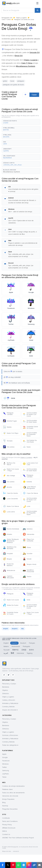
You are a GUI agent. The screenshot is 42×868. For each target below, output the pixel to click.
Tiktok (4, 777)
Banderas (6, 687)
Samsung (6, 771)
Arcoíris (7, 487)
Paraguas (8, 594)
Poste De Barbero (8, 565)
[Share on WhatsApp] (18, 865)
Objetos (5, 690)
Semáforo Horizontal (28, 571)
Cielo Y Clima (6, 20)
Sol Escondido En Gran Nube (30, 421)
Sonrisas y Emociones (10, 735)
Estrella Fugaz (10, 421)
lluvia (12, 81)
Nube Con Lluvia (11, 600)
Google (5, 757)
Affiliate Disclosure (9, 828)
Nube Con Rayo (11, 433)
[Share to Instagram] (29, 865)
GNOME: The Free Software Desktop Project (18, 838)
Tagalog (30, 653)
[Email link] (39, 865)
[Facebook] (4, 675)
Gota (26, 600)
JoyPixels (5, 774)
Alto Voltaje (9, 476)
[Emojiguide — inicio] (4, 664)
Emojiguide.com (7, 18)
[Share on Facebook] (3, 865)
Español (14, 643)
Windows (5, 764)
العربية (6, 653)
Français (32, 643)
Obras (27, 547)
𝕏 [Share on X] (8, 865)
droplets (15, 629)
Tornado (8, 441)
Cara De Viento (10, 493)
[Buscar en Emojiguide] (18, 10)
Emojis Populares (8, 799)
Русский (6, 650)
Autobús (28, 529)
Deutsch (23, 643)
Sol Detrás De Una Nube (30, 441)
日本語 (24, 650)
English (6, 643)
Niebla (7, 427)
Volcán (27, 559)
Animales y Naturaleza (10, 703)
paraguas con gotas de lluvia (13, 85)
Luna (26, 506)
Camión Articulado (8, 577)
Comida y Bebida (8, 707)
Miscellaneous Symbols (12, 172)
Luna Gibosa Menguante (29, 487)
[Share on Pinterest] (13, 865)
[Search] (38, 10)
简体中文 (15, 650)
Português (26, 646)
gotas (5, 81)
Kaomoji (5, 806)
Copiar (34, 95)
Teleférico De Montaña (10, 548)
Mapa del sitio (7, 851)
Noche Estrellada (11, 529)
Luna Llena (9, 512)
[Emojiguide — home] (11, 3)
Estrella (27, 482)
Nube (27, 447)
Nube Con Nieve (11, 506)
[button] (21, 122)
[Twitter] (9, 675)
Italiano (6, 646)
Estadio (8, 534)
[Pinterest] (13, 675)
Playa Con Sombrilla (28, 540)
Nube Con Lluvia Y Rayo (11, 470)
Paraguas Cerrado (8, 414)
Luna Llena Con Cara (30, 464)
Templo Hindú (30, 564)
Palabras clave (7, 789)
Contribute (6, 818)
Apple (4, 754)
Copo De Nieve (30, 493)
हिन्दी (12, 653)
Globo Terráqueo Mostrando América (11, 541)
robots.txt (16, 851)
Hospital (8, 554)
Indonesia (20, 653)
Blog (4, 802)
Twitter (4, 767)
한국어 (31, 650)
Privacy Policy (7, 825)
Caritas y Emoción (9, 700)
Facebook (6, 761)
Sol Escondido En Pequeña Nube (30, 434)
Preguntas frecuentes (10, 809)
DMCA (4, 831)
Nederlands (16, 646)
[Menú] (37, 3)
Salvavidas (29, 534)
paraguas (21, 81)
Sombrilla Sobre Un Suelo (30, 427)
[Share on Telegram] (24, 865)
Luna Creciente (10, 499)
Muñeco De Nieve (9, 464)
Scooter (28, 554)
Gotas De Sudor (11, 605)
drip (22, 629)
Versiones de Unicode (10, 796)
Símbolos (6, 694)
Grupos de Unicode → (10, 710)
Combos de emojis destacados (13, 786)
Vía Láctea (9, 447)
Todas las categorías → (10, 745)
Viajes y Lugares (21, 18)
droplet (6, 629)
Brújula (7, 559)
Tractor (27, 577)
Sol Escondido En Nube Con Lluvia (30, 414)
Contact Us (6, 834)
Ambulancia (9, 570)
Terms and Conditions (10, 821)
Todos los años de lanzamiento (13, 793)
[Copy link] (34, 865)
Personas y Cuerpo (9, 684)
